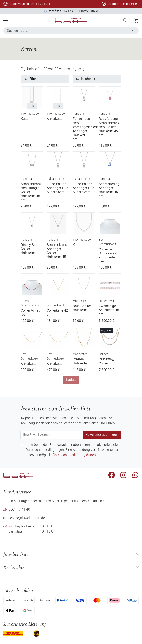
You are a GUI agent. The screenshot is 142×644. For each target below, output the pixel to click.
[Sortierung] (97, 79)
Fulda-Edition (55, 179)
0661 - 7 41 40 (19, 509)
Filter (33, 79)
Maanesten (80, 301)
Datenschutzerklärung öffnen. (75, 455)
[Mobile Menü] (5, 20)
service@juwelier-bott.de (27, 518)
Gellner (103, 354)
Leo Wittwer (106, 301)
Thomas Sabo (30, 114)
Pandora (78, 114)
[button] (125, 21)
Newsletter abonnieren (102, 435)
